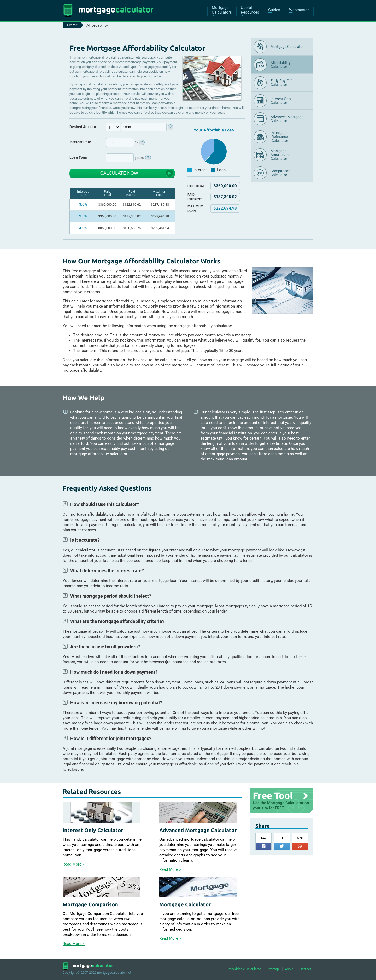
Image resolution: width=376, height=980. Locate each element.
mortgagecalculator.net (114, 973)
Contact (305, 969)
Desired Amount (83, 127)
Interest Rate (80, 142)
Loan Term (78, 157)
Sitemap (273, 969)
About (289, 969)
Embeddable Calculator (244, 969)
